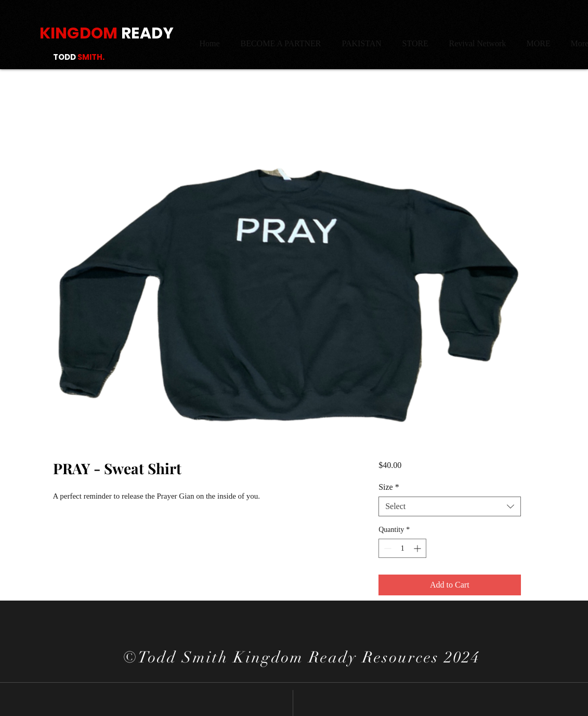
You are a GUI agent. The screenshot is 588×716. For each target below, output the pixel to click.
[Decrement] (387, 548)
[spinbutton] (402, 548)
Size (389, 487)
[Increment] (418, 548)
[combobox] (449, 506)
